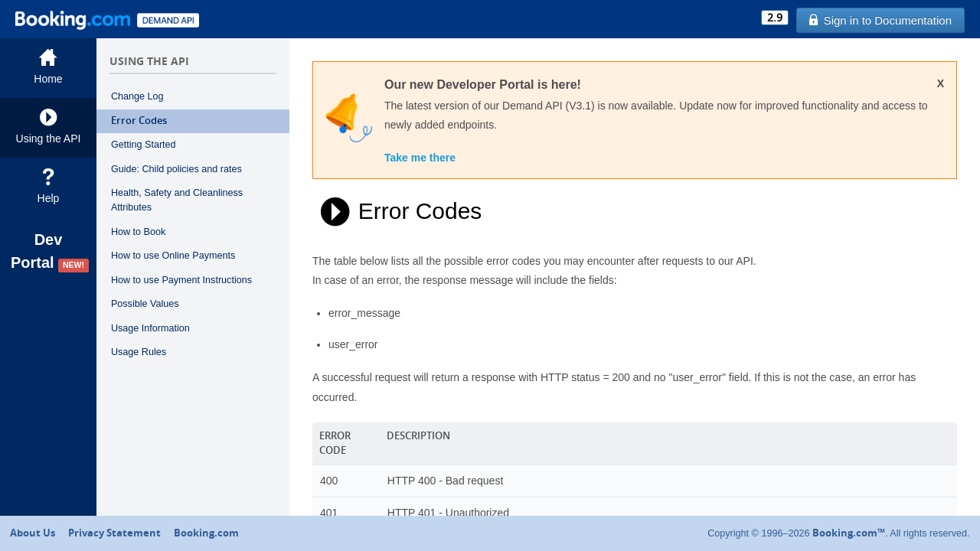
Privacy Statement (114, 533)
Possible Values (145, 304)
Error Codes (139, 121)
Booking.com (206, 533)
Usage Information (150, 328)
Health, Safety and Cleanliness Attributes (177, 200)
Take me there (420, 158)
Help (48, 186)
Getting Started (144, 145)
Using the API (48, 127)
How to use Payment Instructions (181, 280)
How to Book (138, 232)
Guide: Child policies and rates (176, 169)
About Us (33, 533)
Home (48, 67)
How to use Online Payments (173, 256)
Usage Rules (139, 352)
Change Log (137, 96)
